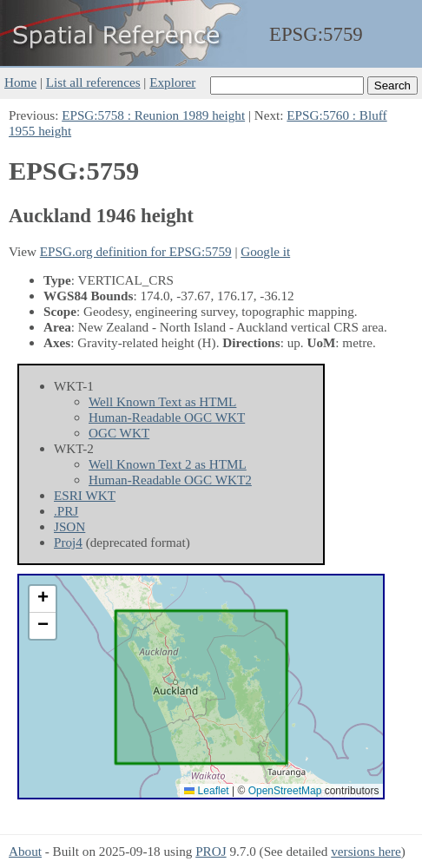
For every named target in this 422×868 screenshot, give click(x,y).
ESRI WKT (85, 495)
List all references (93, 82)
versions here (366, 851)
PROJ (211, 851)
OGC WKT (119, 433)
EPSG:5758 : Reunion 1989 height (153, 115)
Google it (265, 251)
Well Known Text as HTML (162, 401)
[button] (43, 599)
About (25, 851)
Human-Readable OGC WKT (167, 417)
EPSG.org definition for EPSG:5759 (136, 251)
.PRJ (66, 511)
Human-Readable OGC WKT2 (170, 480)
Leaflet (206, 791)
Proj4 (68, 542)
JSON (69, 526)
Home (20, 82)
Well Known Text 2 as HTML (168, 464)
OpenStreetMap (285, 791)
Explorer (172, 82)
